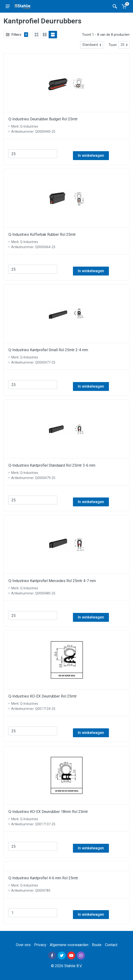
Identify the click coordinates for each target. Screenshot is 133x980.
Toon (113, 45)
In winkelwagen (91, 156)
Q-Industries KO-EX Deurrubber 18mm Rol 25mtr (48, 812)
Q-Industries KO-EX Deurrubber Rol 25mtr (43, 696)
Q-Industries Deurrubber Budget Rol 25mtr (43, 119)
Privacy (40, 945)
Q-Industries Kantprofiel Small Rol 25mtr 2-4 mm (48, 350)
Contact (111, 945)
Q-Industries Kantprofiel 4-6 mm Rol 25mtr (43, 878)
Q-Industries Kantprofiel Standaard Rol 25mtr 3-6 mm (52, 465)
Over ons (23, 945)
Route (97, 945)
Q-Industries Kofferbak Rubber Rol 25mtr (42, 234)
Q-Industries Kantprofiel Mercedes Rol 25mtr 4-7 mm (52, 581)
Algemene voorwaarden (69, 945)
